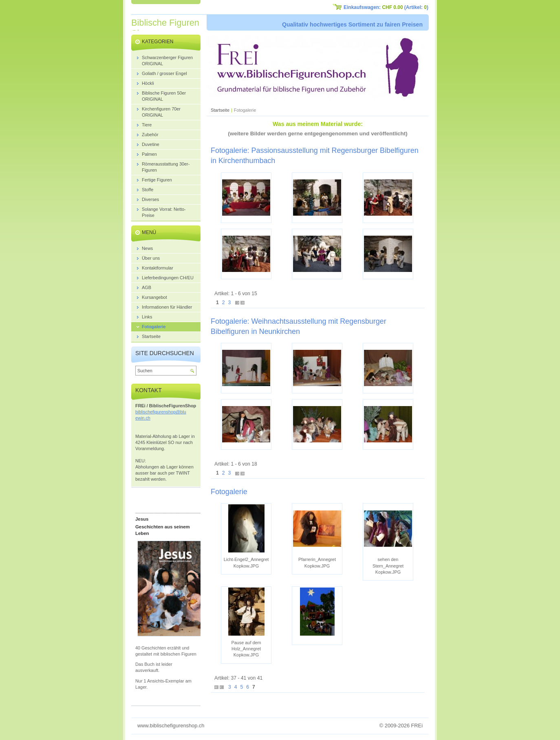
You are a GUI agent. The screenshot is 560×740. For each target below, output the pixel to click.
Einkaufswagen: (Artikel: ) (386, 7)
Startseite (220, 110)
